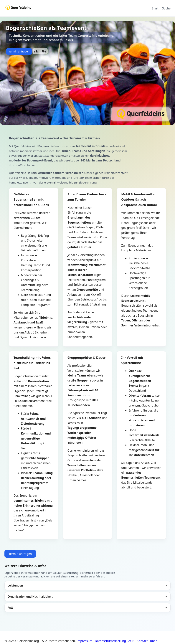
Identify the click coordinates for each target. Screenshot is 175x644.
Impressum (85, 641)
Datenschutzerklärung (110, 641)
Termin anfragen (19, 51)
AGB (131, 641)
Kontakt (142, 641)
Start (155, 8)
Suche (166, 8)
